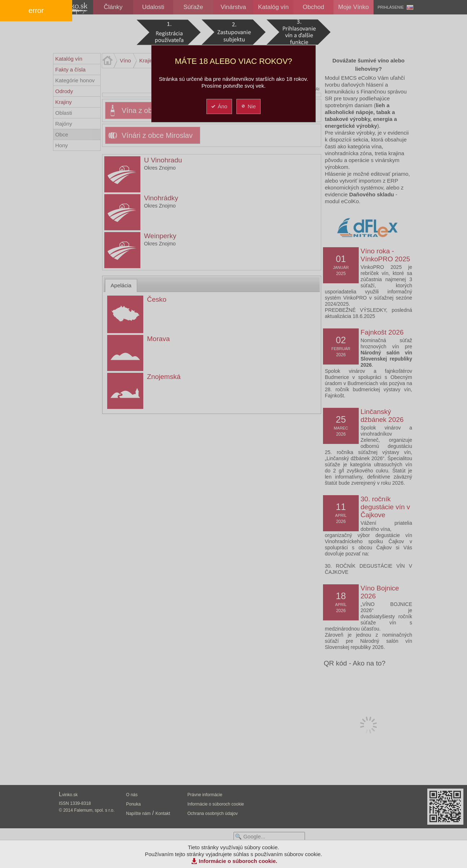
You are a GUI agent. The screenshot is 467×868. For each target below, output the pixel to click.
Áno (219, 106)
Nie (248, 106)
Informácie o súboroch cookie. (238, 861)
